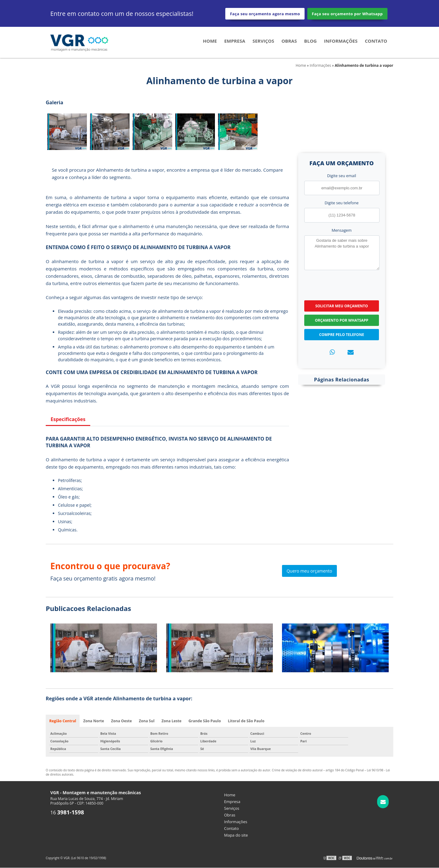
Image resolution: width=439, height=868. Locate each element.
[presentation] (341, 284)
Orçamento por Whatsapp (342, 320)
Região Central (63, 721)
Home (210, 41)
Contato (376, 41)
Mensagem (342, 230)
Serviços (263, 41)
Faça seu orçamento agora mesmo (265, 14)
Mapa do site (236, 835)
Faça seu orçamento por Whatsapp (347, 14)
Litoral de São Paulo (246, 721)
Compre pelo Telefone (342, 334)
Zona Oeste (122, 721)
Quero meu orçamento (309, 571)
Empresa (235, 41)
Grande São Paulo (205, 721)
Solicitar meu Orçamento (342, 306)
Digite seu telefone (342, 203)
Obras (289, 41)
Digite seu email (342, 176)
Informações (341, 41)
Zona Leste (172, 721)
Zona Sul (147, 721)
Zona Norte (94, 721)
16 (67, 813)
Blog (311, 41)
